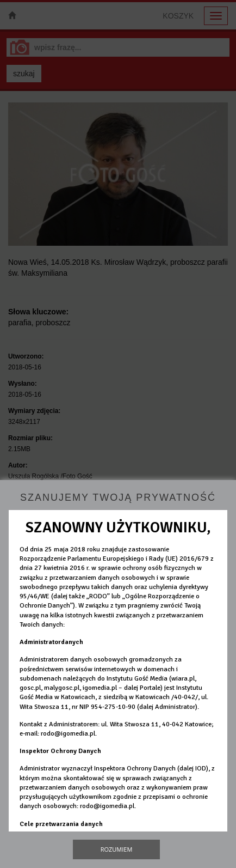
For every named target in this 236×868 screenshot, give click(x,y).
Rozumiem (117, 849)
